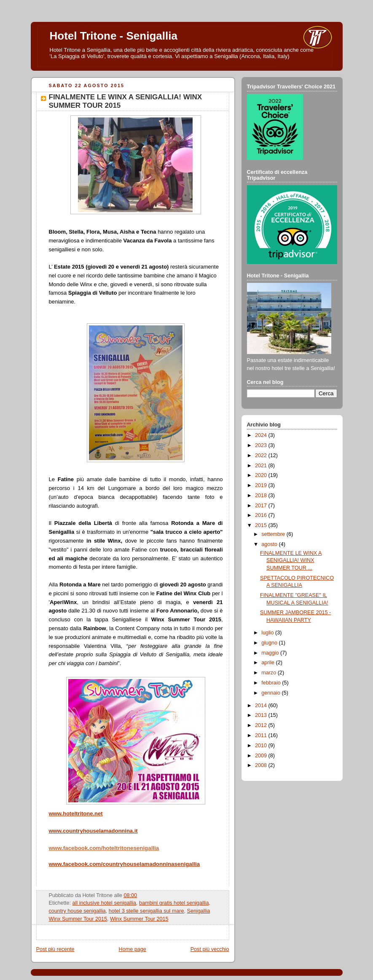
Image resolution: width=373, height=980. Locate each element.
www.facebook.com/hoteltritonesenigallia (104, 848)
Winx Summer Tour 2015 (139, 919)
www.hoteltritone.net (76, 814)
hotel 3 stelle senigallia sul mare (146, 911)
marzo (270, 673)
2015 (262, 525)
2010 (262, 746)
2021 (262, 466)
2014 (262, 706)
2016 (262, 515)
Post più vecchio (210, 949)
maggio (271, 653)
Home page (133, 949)
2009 (262, 756)
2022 (262, 455)
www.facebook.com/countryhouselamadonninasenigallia (125, 864)
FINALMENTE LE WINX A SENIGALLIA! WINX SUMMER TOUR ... (291, 561)
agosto (270, 544)
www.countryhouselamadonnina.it (93, 831)
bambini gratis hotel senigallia (174, 903)
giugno (270, 643)
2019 (262, 485)
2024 (262, 435)
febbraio (272, 683)
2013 (262, 715)
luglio (268, 633)
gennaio (271, 693)
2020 (262, 475)
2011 (262, 735)
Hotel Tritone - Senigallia (114, 36)
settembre (274, 534)
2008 (262, 765)
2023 (262, 445)
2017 (262, 506)
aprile (268, 663)
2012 (262, 725)
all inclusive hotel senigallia (104, 903)
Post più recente (55, 949)
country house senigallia (77, 911)
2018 (262, 495)
